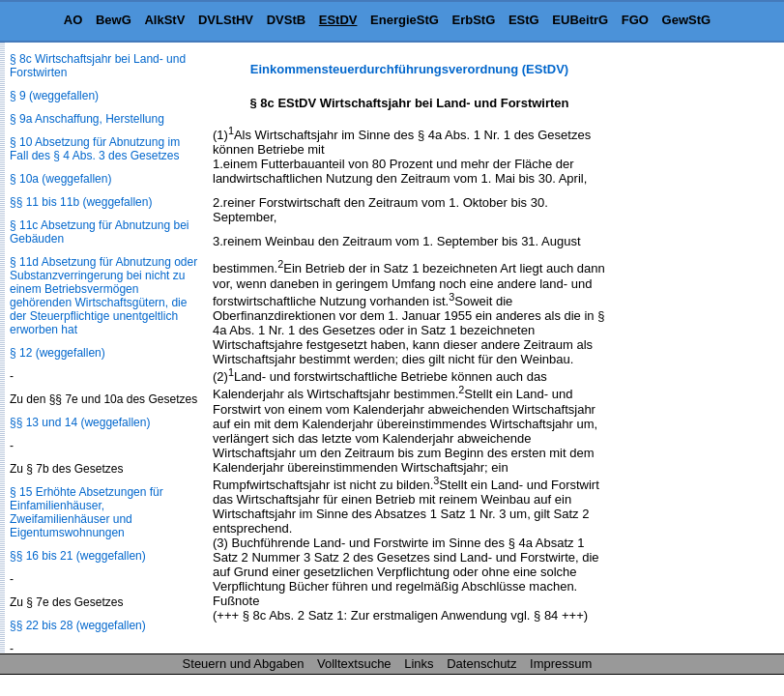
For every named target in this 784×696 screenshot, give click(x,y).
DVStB (286, 20)
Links (419, 664)
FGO (635, 20)
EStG (524, 20)
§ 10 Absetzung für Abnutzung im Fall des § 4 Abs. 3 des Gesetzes (95, 149)
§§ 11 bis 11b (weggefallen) (81, 202)
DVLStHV (226, 20)
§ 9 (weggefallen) (54, 96)
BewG (114, 20)
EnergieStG (405, 20)
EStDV (338, 20)
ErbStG (474, 20)
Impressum (561, 664)
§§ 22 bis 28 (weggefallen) (78, 625)
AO (73, 20)
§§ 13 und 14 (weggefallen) (80, 422)
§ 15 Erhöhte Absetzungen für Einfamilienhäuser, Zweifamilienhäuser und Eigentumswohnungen (87, 512)
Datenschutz (481, 664)
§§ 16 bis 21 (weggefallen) (78, 556)
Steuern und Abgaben (244, 664)
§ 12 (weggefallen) (58, 353)
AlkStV (164, 20)
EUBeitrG (580, 20)
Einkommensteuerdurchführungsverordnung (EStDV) (409, 69)
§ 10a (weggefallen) (60, 179)
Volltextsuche (354, 664)
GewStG (687, 20)
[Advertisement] (687, 352)
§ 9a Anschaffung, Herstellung (87, 119)
